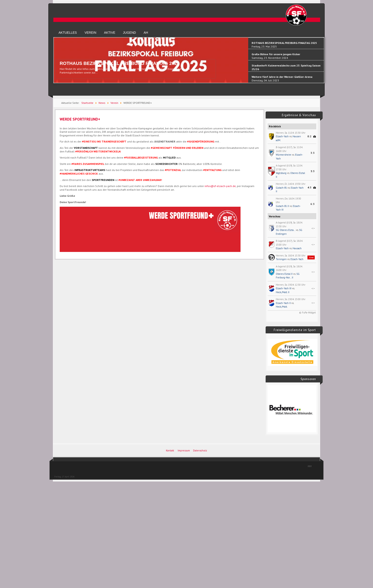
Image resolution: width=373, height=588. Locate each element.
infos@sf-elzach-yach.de (220, 186)
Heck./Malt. (282, 307)
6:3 (313, 204)
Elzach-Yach (282, 136)
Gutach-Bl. (281, 188)
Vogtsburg (281, 173)
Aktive (110, 33)
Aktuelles (68, 33)
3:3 (313, 153)
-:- (313, 228)
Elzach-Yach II (283, 303)
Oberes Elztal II (284, 274)
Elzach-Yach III (284, 288)
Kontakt (170, 450)
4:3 (309, 187)
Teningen (281, 259)
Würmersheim (283, 155)
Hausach (297, 248)
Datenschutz (200, 450)
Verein (90, 33)
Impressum (184, 450)
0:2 (309, 136)
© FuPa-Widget (307, 313)
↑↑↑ (310, 466)
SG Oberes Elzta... (286, 230)
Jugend (130, 33)
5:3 (313, 171)
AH (146, 33)
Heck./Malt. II (283, 292)
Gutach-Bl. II (282, 206)
